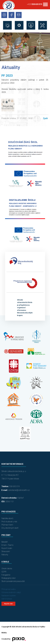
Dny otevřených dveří (10, 528)
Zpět (45, 118)
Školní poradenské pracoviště (13, 581)
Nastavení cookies (9, 596)
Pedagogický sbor (9, 578)
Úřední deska (7, 569)
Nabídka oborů (7, 518)
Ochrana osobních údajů (11, 592)
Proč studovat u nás (9, 522)
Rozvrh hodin (7, 548)
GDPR (4, 572)
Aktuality (40, 47)
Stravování (6, 551)
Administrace (7, 599)
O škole (26, 47)
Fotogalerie (6, 575)
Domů (12, 47)
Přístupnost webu (9, 589)
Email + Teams (7, 545)
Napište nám (8, 604)
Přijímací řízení (7, 525)
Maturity (5, 555)
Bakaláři (5, 542)
